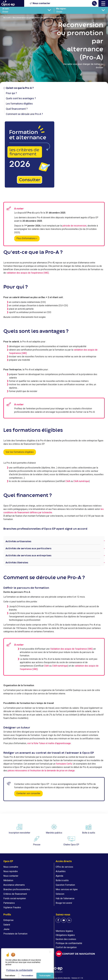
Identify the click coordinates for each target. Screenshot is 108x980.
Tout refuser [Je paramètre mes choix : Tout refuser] (10, 976)
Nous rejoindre (11, 871)
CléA (68, 481)
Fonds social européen (15, 898)
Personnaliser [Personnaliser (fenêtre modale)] (27, 976)
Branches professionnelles (17, 889)
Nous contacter (11, 876)
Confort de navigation (66, 947)
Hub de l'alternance (65, 898)
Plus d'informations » (27, 238)
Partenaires (9, 903)
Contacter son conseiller (28, 793)
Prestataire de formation (15, 934)
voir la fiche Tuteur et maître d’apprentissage (49, 743)
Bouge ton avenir (64, 903)
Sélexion (60, 894)
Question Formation (65, 885)
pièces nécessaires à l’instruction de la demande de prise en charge (41, 771)
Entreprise (8, 920)
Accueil (7, 18)
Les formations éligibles (19, 104)
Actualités (61, 871)
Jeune (6, 929)
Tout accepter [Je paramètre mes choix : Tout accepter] (45, 976)
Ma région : (61, 9)
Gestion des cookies (66, 939)
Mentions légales (64, 931)
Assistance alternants (14, 885)
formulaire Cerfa (64, 764)
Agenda (59, 876)
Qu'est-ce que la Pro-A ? (20, 88)
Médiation (8, 880)
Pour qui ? (11, 93)
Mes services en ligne (67, 889)
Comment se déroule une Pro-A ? (24, 114)
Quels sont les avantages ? (21, 98)
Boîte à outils (62, 880)
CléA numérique (81, 481)
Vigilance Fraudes (12, 907)
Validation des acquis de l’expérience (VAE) (72, 649)
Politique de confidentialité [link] (19, 970)
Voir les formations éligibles (20, 452)
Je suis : (6, 9)
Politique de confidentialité (69, 943)
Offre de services (64, 867)
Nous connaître (11, 867)
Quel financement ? (17, 109)
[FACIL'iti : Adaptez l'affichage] (75, 954)
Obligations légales (65, 935)
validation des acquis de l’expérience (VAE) (28, 273)
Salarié (7, 925)
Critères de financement (15, 894)
